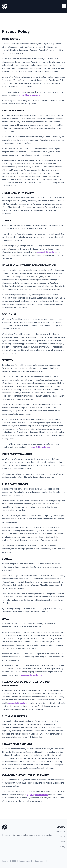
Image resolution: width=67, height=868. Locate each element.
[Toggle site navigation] (64, 6)
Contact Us (60, 832)
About (63, 837)
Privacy (62, 847)
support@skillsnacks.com (29, 95)
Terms (63, 842)
